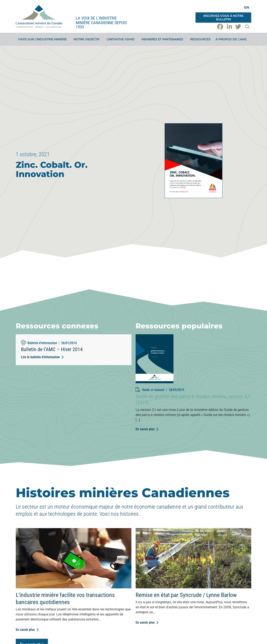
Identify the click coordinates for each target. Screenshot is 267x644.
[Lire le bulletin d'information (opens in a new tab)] (42, 357)
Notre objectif (88, 39)
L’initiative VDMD (122, 39)
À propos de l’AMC (232, 39)
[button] (247, 27)
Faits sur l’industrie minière (44, 39)
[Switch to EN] (247, 7)
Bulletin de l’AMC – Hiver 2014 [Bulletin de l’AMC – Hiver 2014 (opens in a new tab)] (52, 349)
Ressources (200, 39)
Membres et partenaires (163, 39)
